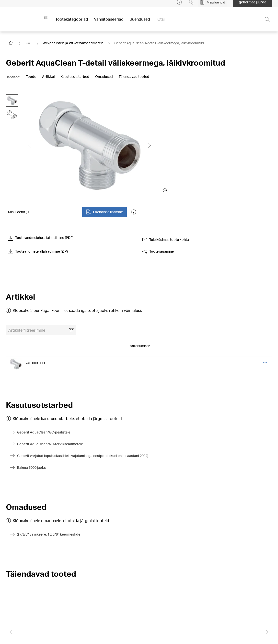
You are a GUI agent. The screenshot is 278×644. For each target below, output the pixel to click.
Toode (31, 77)
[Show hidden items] (28, 43)
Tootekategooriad (72, 22)
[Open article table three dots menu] (265, 363)
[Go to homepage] (11, 43)
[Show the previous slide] (29, 145)
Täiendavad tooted (134, 77)
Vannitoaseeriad (109, 22)
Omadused (104, 77)
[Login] (191, 5)
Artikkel (48, 77)
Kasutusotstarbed (75, 77)
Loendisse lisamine (104, 212)
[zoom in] (165, 191)
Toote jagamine (158, 251)
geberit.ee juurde (253, 5)
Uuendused (140, 22)
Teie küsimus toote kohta (166, 240)
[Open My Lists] (213, 5)
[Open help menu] (179, 5)
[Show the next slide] (150, 145)
